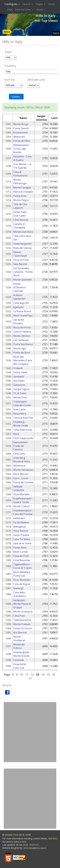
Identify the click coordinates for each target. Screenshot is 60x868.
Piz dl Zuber (20, 393)
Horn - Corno (21, 478)
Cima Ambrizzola (23, 430)
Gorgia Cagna (21, 389)
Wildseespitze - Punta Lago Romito (22, 149)
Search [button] (27, 4)
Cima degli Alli (21, 303)
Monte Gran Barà (23, 232)
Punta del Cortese (23, 482)
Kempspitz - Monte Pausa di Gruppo (22, 604)
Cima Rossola (21, 220)
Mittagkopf (20, 527)
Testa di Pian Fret (23, 418)
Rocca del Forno (22, 327)
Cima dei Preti (21, 556)
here (24, 842)
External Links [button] (23, 10)
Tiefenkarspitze (22, 620)
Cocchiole (19, 660)
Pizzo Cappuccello (23, 438)
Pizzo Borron (21, 531)
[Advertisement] (30, 732)
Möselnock (19, 466)
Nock (16, 434)
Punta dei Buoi (21, 353)
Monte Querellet (23, 280)
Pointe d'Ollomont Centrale (19, 287)
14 (43, 675)
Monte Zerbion (22, 336)
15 (48, 675)
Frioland (18, 368)
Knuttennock (21, 132)
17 (30, 679)
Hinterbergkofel (22, 244)
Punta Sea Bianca (23, 344)
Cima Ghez (19, 454)
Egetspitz (19, 307)
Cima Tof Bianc (22, 539)
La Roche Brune (22, 311)
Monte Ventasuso (23, 470)
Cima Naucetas (22, 560)
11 (27, 675)
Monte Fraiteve (22, 624)
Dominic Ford (11, 835)
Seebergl (18, 588)
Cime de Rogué (22, 584)
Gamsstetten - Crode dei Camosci (21, 446)
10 (21, 675)
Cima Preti (19, 616)
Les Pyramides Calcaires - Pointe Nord (23, 272)
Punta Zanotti (21, 128)
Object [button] (40, 4)
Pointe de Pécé (21, 141)
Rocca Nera (20, 414)
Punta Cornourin (23, 628)
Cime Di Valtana (22, 332)
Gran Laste (19, 409)
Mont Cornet (21, 552)
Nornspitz (19, 381)
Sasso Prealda (21, 535)
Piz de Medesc (21, 522)
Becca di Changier (23, 192)
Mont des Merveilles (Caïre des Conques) (23, 360)
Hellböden (19, 518)
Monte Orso (20, 397)
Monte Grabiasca (23, 612)
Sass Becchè (20, 264)
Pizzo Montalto (22, 580)
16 (54, 675)
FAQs (10, 10)
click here (53, 838)
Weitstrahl (19, 137)
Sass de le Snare (22, 543)
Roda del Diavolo (23, 248)
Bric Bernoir (20, 632)
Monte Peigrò (21, 200)
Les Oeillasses (21, 340)
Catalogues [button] (11, 4)
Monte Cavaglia (22, 188)
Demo (52, 4)
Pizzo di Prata (21, 260)
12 (32, 675)
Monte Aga (19, 348)
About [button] (40, 10)
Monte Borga (21, 124)
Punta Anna (20, 196)
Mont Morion (21, 474)
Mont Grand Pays (23, 316)
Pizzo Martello (21, 494)
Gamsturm (19, 385)
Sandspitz (19, 377)
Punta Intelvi (20, 372)
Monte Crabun (21, 506)
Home (7, 32)
